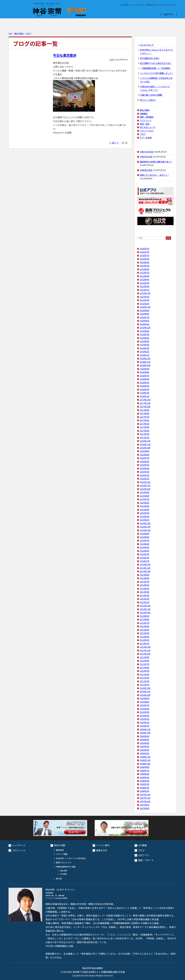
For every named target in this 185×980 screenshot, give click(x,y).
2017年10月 (145, 406)
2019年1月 (145, 355)
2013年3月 (145, 595)
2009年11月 (145, 729)
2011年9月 (145, 657)
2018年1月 (145, 396)
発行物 (59, 879)
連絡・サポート (146, 860)
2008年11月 (145, 760)
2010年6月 (145, 709)
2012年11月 (145, 609)
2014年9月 (145, 534)
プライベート (146, 120)
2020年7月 (145, 317)
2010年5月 (145, 712)
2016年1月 (145, 479)
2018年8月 (145, 372)
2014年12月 (145, 523)
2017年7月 (145, 417)
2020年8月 (145, 314)
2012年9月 (145, 616)
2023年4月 (145, 262)
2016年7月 (145, 458)
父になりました (147, 45)
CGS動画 (107, 24)
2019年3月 (145, 348)
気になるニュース (148, 127)
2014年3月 (145, 554)
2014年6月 (145, 544)
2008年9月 (145, 767)
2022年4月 (145, 279)
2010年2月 (145, 722)
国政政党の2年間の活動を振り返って (156, 162)
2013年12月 (145, 564)
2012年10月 (145, 612)
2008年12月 (145, 757)
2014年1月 (145, 561)
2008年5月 (145, 777)
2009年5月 (145, 746)
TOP (10, 33)
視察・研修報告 (147, 117)
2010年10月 (145, 695)
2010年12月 (145, 688)
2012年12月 (145, 606)
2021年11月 (145, 293)
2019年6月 (145, 338)
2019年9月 (145, 331)
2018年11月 (145, 362)
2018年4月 (145, 386)
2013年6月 (145, 585)
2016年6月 (145, 461)
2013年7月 (145, 582)
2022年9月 (145, 269)
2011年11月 (145, 650)
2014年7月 (145, 540)
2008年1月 (145, 791)
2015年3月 (145, 513)
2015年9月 (145, 492)
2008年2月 (145, 788)
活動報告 (144, 114)
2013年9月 (145, 575)
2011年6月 (145, 667)
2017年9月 (145, 410)
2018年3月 (145, 389)
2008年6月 (145, 774)
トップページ (19, 845)
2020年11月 (145, 307)
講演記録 (60, 850)
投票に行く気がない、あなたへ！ (154, 175)
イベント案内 (51, 24)
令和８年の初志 (147, 152)
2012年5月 (145, 630)
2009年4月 (145, 750)
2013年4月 (145, 592)
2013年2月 (145, 599)
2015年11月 (145, 485)
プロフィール (23, 24)
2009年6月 (145, 743)
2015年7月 (145, 499)
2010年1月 (145, 726)
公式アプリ (169, 14)
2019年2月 (145, 352)
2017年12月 (145, 400)
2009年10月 (145, 733)
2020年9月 (145, 310)
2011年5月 (145, 671)
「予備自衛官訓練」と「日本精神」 (156, 68)
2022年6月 (145, 276)
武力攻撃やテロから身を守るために (156, 63)
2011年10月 (145, 654)
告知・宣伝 (145, 124)
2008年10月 (145, 764)
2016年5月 (145, 465)
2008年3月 (145, 784)
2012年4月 (145, 633)
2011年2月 (145, 681)
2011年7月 (145, 664)
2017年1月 (145, 437)
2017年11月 (145, 403)
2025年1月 (145, 252)
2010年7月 (145, 705)
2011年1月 (145, 685)
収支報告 (64, 874)
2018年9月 (145, 369)
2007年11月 (145, 798)
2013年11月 (145, 568)
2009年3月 (145, 753)
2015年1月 (145, 520)
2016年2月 (145, 475)
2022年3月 (145, 283)
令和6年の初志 (146, 170)
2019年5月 (145, 341)
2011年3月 (145, 678)
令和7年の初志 (146, 157)
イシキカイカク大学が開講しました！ (157, 73)
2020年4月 (145, 324)
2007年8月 (145, 808)
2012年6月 (145, 626)
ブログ (135, 24)
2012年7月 (145, 623)
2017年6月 (145, 420)
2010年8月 (145, 702)
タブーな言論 (146, 138)
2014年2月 (145, 558)
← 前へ (113, 143)
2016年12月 (145, 441)
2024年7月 (145, 255)
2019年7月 (145, 334)
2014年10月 (145, 530)
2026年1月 (145, 249)
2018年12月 (145, 358)
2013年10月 (145, 571)
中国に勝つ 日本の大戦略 (151, 95)
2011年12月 (145, 647)
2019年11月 (145, 328)
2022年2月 (145, 286)
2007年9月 (145, 805)
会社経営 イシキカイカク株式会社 (71, 858)
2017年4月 (145, 427)
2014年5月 (145, 547)
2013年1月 (145, 602)
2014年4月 (145, 551)
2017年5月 (145, 424)
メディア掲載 (62, 854)
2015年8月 (145, 496)
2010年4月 (145, 716)
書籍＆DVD (79, 24)
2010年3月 (145, 719)
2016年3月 (145, 472)
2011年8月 (145, 661)
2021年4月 (145, 300)
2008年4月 (145, 781)
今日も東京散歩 (65, 55)
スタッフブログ (147, 131)
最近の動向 (19, 33)
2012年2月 (145, 640)
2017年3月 (145, 431)
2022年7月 (145, 273)
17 (123, 143)
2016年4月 (145, 468)
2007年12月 (145, 795)
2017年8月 (145, 413)
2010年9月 (145, 698)
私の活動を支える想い (150, 58)
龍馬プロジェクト (64, 862)
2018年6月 (145, 379)
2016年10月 (145, 448)
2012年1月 (145, 643)
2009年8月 (145, 740)
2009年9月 (145, 736)
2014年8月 (145, 537)
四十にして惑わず (148, 100)
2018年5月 (145, 383)
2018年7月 (145, 376)
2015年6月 (145, 503)
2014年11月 (145, 527)
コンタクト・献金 (163, 24)
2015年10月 (145, 489)
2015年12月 (145, 482)
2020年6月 (145, 321)
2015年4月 (145, 510)
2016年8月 (145, 455)
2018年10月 (145, 365)
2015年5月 (145, 506)
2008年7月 (145, 771)
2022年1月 (145, 290)
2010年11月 (145, 691)
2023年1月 (145, 266)
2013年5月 (145, 589)
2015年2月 (145, 516)
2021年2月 (145, 304)
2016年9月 (145, 451)
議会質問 (64, 871)
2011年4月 (145, 674)
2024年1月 (145, 259)
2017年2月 (145, 434)
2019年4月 (145, 345)
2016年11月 (145, 444)
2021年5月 (145, 297)
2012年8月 (145, 619)
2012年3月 (145, 637)
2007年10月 (145, 801)
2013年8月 (145, 578)
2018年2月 (145, 393)
